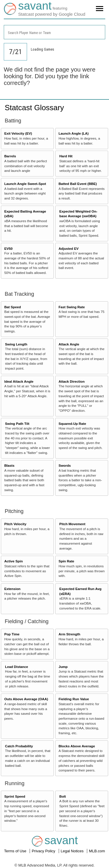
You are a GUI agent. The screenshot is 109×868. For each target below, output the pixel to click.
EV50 (9, 248)
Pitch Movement (72, 524)
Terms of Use (16, 851)
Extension (12, 589)
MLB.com (97, 851)
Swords (65, 465)
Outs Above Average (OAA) (26, 699)
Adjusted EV (68, 248)
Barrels (10, 156)
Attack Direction (72, 381)
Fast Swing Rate (72, 307)
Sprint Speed (15, 796)
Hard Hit (66, 156)
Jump (63, 667)
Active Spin (14, 561)
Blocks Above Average (77, 746)
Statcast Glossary (34, 108)
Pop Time (12, 634)
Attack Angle (69, 344)
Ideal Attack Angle (19, 381)
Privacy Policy (44, 851)
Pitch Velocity (15, 524)
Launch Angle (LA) (73, 133)
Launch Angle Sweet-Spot (25, 184)
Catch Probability (19, 746)
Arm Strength (69, 634)
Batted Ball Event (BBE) (78, 184)
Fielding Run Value (74, 699)
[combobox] (54, 32)
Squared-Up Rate (72, 424)
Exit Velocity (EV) (18, 133)
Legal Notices (73, 851)
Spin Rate (66, 561)
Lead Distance (16, 667)
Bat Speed (13, 307)
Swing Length (16, 344)
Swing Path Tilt (17, 424)
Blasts (9, 465)
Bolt (63, 796)
